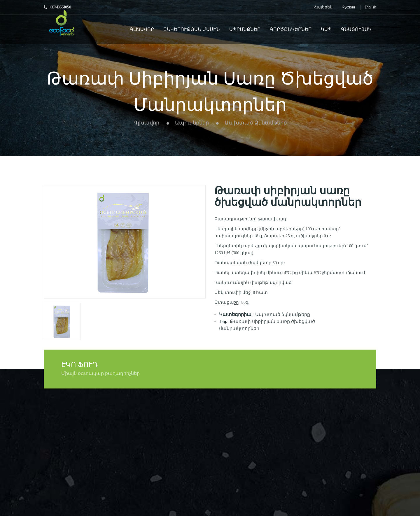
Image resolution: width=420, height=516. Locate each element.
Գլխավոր (146, 123)
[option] (125, 242)
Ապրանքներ (192, 123)
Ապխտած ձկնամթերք (256, 123)
